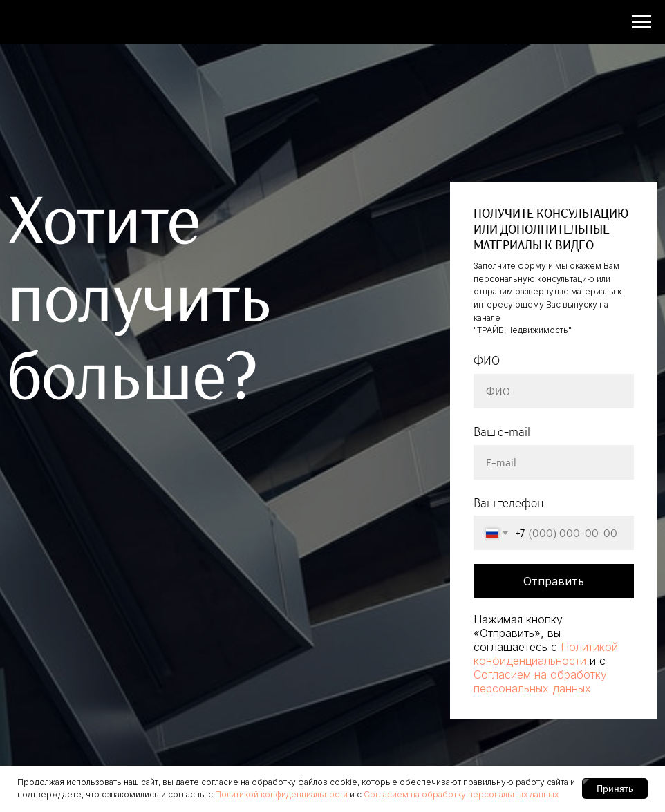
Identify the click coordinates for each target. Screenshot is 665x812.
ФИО (487, 360)
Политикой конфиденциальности (546, 654)
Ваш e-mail (502, 432)
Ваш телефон (509, 503)
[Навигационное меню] (641, 22)
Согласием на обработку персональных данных (540, 681)
